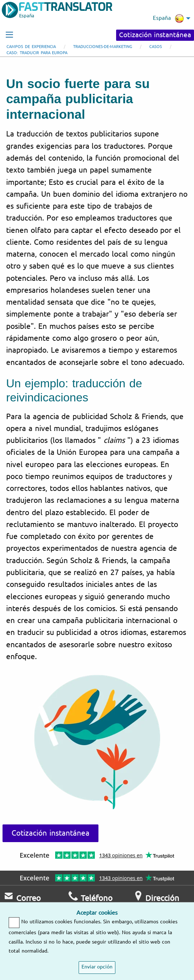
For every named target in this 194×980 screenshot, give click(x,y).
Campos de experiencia (31, 47)
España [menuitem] (168, 18)
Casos (156, 47)
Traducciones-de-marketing (103, 47)
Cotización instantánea (155, 35)
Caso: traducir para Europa (37, 53)
